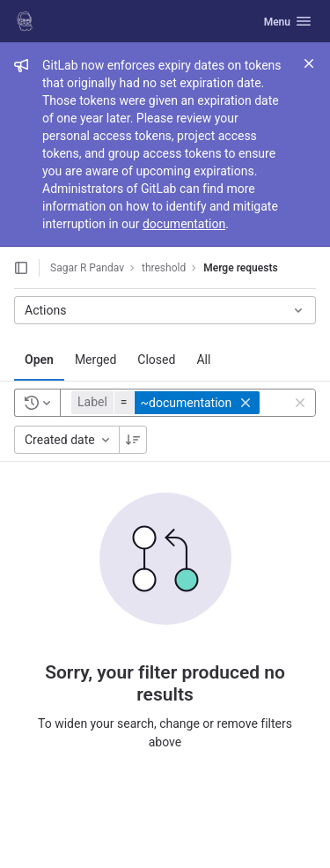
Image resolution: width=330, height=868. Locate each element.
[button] (168, 403)
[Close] (309, 63)
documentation (184, 224)
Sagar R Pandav (87, 268)
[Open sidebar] (21, 268)
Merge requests (240, 268)
